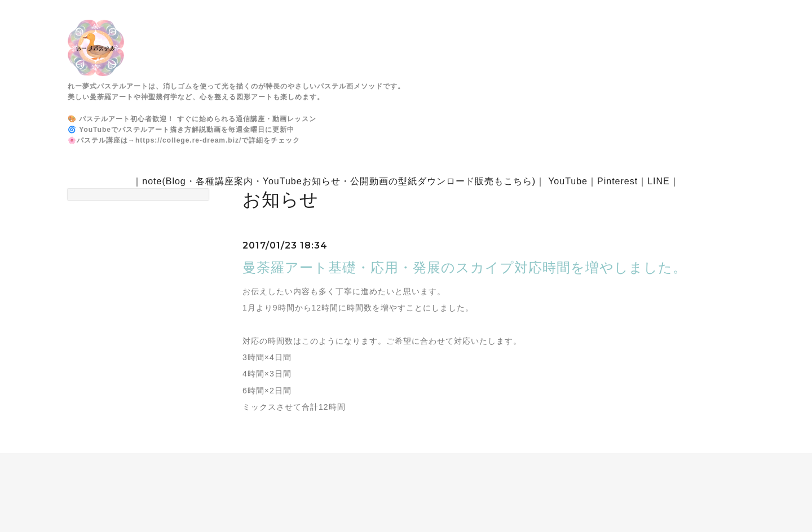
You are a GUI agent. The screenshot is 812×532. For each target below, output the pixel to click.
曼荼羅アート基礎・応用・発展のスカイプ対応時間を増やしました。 (465, 267)
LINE (659, 181)
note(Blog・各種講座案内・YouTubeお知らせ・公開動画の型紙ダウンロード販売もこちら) (339, 181)
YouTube (568, 181)
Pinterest (617, 181)
